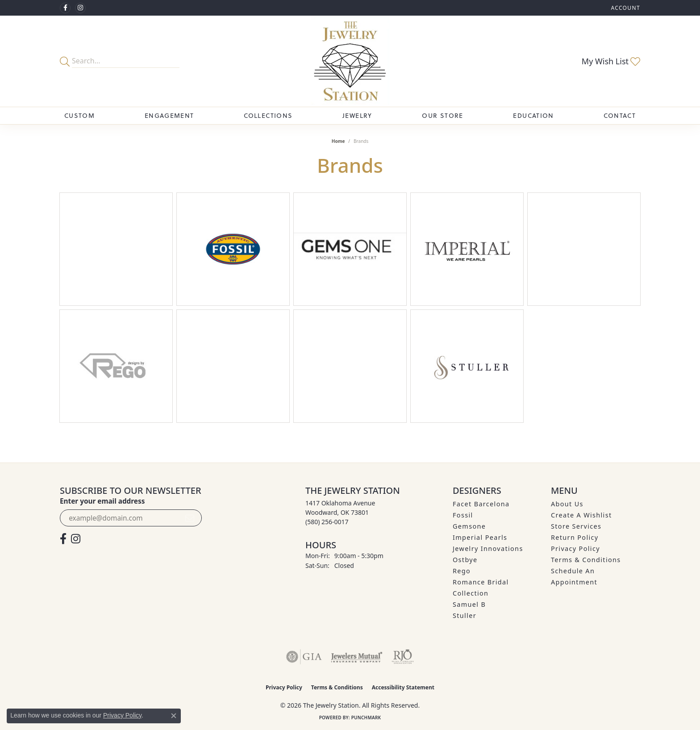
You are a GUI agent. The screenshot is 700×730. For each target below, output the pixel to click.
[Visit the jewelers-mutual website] (356, 657)
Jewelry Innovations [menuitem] (488, 549)
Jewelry (357, 116)
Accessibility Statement (403, 687)
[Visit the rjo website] (403, 657)
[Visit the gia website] (304, 657)
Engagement (169, 116)
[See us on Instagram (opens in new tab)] (80, 8)
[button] (625, 8)
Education (533, 116)
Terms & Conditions (586, 560)
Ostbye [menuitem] (465, 560)
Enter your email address (102, 501)
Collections (268, 116)
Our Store (442, 116)
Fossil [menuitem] (463, 515)
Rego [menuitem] (462, 571)
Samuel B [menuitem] (469, 604)
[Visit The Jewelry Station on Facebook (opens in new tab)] (65, 8)
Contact (620, 116)
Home (338, 141)
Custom (79, 116)
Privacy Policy (575, 549)
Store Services (576, 526)
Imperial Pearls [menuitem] (480, 537)
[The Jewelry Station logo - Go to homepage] (350, 61)
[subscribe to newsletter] (190, 518)
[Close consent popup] (174, 716)
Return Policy (575, 537)
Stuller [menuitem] (465, 615)
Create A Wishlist (581, 515)
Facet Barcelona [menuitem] (481, 504)
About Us (567, 504)
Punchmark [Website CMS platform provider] (366, 717)
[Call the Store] (327, 522)
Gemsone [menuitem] (469, 526)
